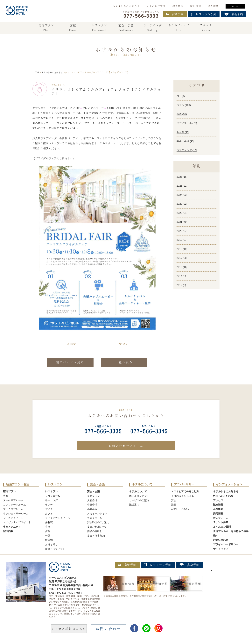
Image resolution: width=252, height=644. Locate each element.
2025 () (182, 186)
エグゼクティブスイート (17, 522)
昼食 (48, 527)
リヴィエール (53, 496)
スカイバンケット (97, 514)
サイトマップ (221, 549)
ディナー (50, 509)
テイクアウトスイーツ (58, 518)
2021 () (182, 222)
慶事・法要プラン (55, 549)
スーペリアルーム (13, 500)
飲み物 (49, 540)
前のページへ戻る (70, 362)
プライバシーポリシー (226, 544)
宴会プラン (93, 496)
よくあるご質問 (156, 6)
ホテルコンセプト (139, 496)
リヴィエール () (187, 123)
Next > (123, 344)
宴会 (174, 500)
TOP (37, 72)
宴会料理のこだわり (98, 522)
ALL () (181, 96)
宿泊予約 (175, 14)
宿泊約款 (8, 531)
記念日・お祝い (180, 509)
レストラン (99, 28)
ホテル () (184, 105)
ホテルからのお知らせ (126, 6)
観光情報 (178, 6)
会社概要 (213, 6)
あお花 (49, 522)
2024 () (182, 195)
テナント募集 (221, 522)
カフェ (49, 514)
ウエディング (153, 28)
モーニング (51, 500)
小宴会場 (92, 509)
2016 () (182, 267)
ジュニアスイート (13, 518)
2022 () (182, 213)
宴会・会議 (126, 28)
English (235, 6)
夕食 (48, 531)
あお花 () (183, 132)
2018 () (182, 249)
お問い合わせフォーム (126, 446)
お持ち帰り (51, 544)
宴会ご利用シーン (97, 527)
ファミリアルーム (13, 509)
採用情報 (196, 6)
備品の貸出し (95, 531)
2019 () (182, 240)
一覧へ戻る (124, 362)
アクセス (206, 28)
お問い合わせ (221, 540)
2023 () (182, 204)
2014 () (181, 276)
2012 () (181, 285)
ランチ (49, 505)
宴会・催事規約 (96, 536)
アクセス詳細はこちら (69, 629)
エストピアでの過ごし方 (185, 491)
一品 (48, 536)
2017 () (182, 258)
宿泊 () (182, 114)
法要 (174, 505)
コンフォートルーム (14, 505)
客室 (73, 28)
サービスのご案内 (139, 500)
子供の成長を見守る (182, 496)
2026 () (182, 177)
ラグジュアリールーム (16, 514)
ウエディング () (187, 150)
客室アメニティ (12, 527)
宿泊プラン (46, 28)
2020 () (182, 231)
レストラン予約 (158, 565)
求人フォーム (221, 518)
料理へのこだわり (223, 496)
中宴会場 (92, 505)
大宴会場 (92, 500)
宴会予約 (189, 565)
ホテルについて (179, 28)
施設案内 (134, 505)
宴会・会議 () (185, 141)
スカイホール (95, 518)
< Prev (71, 344)
